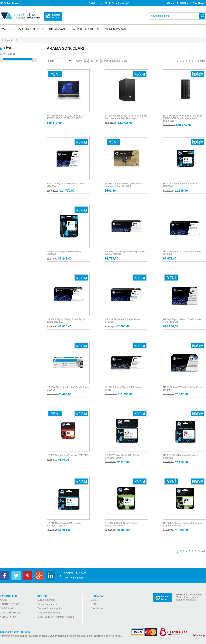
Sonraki (202, 61)
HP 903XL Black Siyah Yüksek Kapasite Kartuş (122, 524)
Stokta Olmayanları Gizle (114, 61)
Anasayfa (9, 40)
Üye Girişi (89, 3)
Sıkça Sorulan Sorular (49, 613)
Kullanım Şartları (46, 600)
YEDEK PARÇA (116, 29)
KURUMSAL (98, 596)
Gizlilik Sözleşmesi (47, 604)
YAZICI (6, 29)
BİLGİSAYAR (58, 29)
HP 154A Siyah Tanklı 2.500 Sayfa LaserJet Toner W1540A (123, 185)
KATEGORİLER (8, 596)
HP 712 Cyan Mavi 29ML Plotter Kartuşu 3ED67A (64, 524)
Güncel (171, 3)
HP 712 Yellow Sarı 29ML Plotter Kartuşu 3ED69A (123, 456)
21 (86, 61)
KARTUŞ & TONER (30, 29)
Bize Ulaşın (199, 3)
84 (97, 61)
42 (92, 61)
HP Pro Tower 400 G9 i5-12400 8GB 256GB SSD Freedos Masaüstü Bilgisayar (182, 118)
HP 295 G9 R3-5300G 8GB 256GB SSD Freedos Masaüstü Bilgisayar (126, 117)
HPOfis (184, 3)
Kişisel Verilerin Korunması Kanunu (56, 617)
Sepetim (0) (118, 3)
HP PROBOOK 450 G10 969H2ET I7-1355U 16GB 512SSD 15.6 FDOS (66, 117)
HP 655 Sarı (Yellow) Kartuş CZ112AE (67, 455)
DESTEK (42, 596)
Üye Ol (103, 3)
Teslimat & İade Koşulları (50, 608)
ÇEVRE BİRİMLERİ (86, 29)
